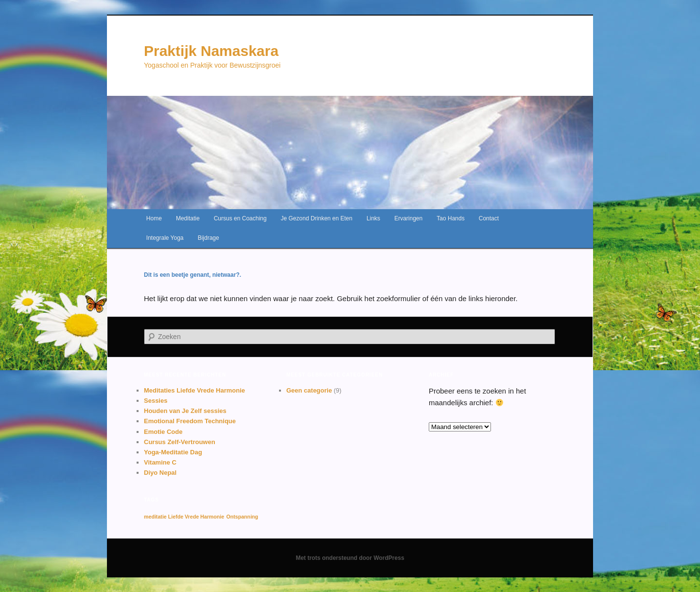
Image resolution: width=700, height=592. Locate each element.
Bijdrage (209, 238)
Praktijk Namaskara (211, 51)
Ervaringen (408, 218)
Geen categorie (309, 390)
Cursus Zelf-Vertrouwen (180, 442)
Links (373, 218)
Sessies (156, 401)
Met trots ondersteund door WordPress (350, 558)
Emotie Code (163, 432)
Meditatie (188, 218)
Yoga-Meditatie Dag (173, 452)
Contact (489, 218)
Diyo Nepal (160, 473)
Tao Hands (450, 218)
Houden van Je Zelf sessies (185, 411)
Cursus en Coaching (240, 218)
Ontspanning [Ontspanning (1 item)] (242, 517)
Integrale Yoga (165, 238)
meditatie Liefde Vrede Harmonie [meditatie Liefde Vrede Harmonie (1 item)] (184, 517)
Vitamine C (160, 462)
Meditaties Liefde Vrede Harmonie (194, 390)
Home (154, 218)
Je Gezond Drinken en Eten (317, 218)
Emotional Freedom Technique (190, 421)
